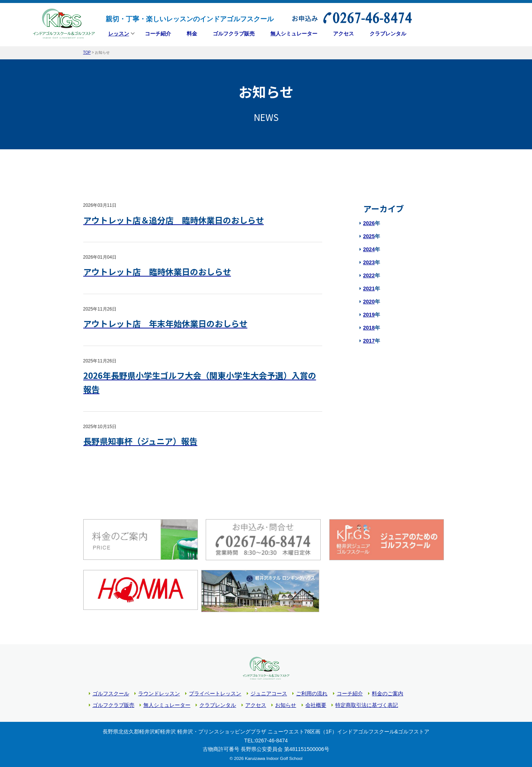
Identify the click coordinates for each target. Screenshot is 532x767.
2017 (369, 341)
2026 (369, 223)
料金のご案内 (388, 692)
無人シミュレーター (167, 704)
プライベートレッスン (215, 692)
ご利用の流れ (312, 692)
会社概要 (316, 704)
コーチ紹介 (350, 692)
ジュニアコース (269, 692)
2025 (369, 236)
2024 (369, 249)
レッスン (119, 34)
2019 (369, 315)
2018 (369, 328)
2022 (369, 275)
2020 (369, 302)
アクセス (256, 704)
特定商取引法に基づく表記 (367, 704)
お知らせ (286, 704)
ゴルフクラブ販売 (113, 704)
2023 (369, 262)
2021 (369, 289)
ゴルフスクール (111, 692)
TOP (87, 52)
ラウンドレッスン (159, 692)
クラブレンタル (218, 704)
